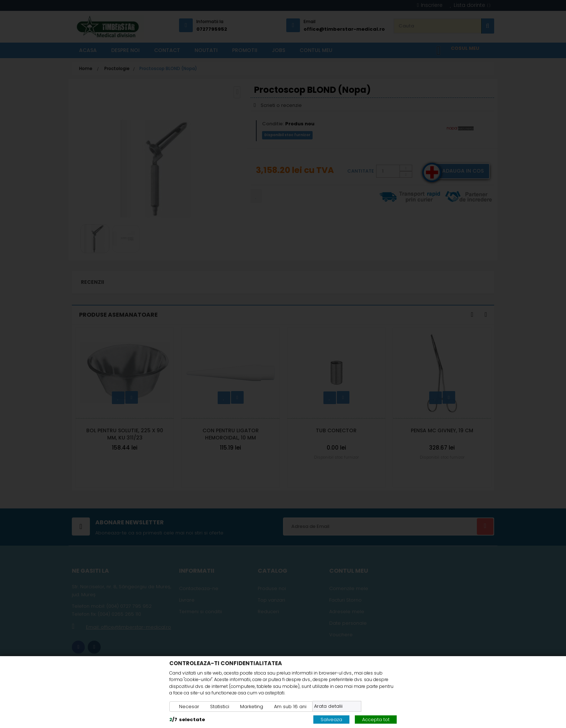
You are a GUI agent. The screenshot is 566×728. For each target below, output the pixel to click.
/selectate (187, 720)
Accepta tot (376, 720)
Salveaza (331, 720)
